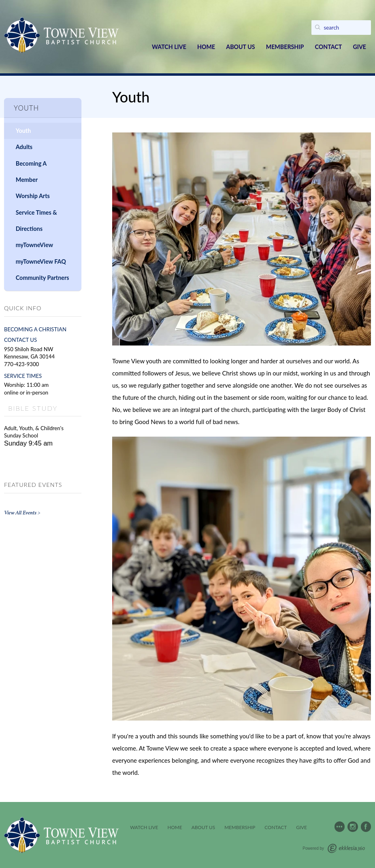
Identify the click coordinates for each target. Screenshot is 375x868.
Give (359, 47)
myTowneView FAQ (41, 261)
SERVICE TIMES (23, 376)
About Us (240, 47)
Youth (23, 131)
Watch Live (169, 47)
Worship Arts (33, 196)
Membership (285, 47)
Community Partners (43, 278)
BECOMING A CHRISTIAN (35, 329)
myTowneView (34, 245)
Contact (328, 47)
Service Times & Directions (36, 221)
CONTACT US (20, 340)
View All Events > (22, 513)
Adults (24, 147)
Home (206, 47)
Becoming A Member (31, 172)
